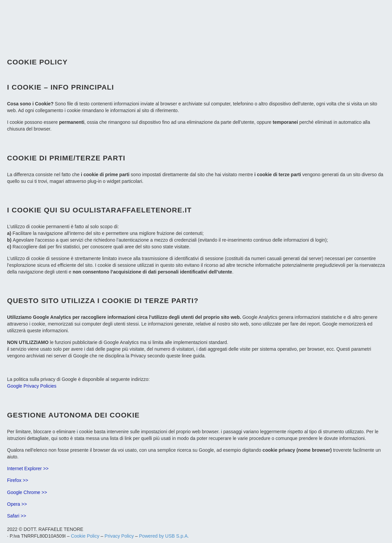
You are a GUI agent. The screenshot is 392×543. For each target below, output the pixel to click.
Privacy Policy (119, 536)
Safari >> (17, 516)
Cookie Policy (85, 536)
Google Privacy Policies (32, 386)
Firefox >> (18, 480)
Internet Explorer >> (28, 468)
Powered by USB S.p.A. (164, 536)
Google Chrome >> (27, 492)
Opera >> (17, 504)
